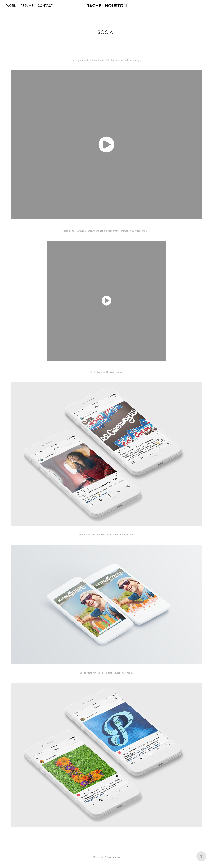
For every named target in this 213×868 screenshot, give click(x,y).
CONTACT (45, 6)
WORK (11, 6)
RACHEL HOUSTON (107, 6)
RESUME (27, 6)
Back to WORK (106, 835)
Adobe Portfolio (112, 857)
